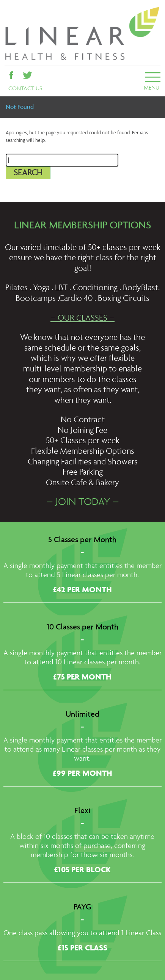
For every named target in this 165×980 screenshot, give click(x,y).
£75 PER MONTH (82, 678)
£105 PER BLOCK (82, 870)
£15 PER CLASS (82, 949)
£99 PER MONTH (82, 774)
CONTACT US (25, 89)
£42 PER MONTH (82, 590)
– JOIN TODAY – (83, 503)
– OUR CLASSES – (82, 319)
